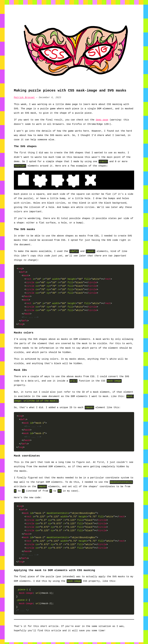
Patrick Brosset (24, 98)
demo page (102, 120)
